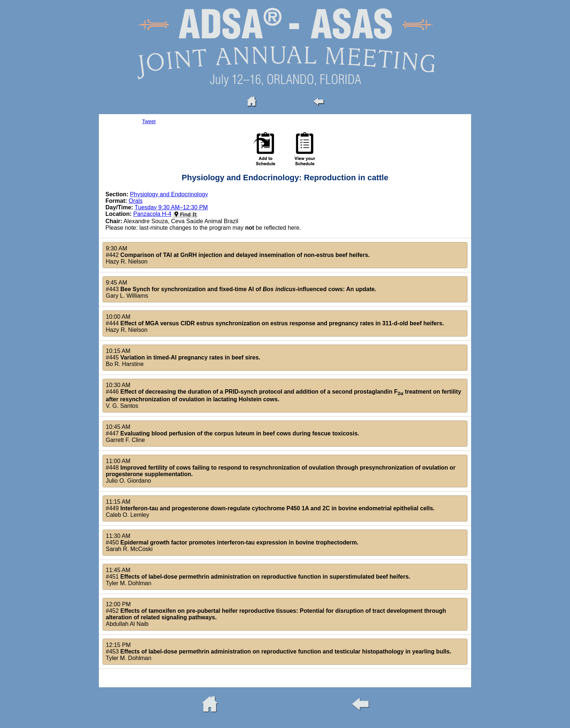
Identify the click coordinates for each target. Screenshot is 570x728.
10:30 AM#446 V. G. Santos (284, 395)
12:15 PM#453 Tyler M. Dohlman (278, 651)
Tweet (149, 121)
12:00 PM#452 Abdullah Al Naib (276, 614)
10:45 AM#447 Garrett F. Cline (232, 433)
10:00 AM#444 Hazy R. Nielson (275, 323)
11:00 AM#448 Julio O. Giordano (281, 471)
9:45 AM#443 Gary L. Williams (241, 289)
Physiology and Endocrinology (169, 194)
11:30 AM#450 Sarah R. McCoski (232, 542)
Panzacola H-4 (152, 214)
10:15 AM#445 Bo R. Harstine (183, 357)
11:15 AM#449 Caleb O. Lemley (270, 508)
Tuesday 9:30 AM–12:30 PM (171, 207)
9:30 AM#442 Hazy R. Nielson (238, 255)
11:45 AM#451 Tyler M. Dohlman (258, 577)
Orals (136, 201)
